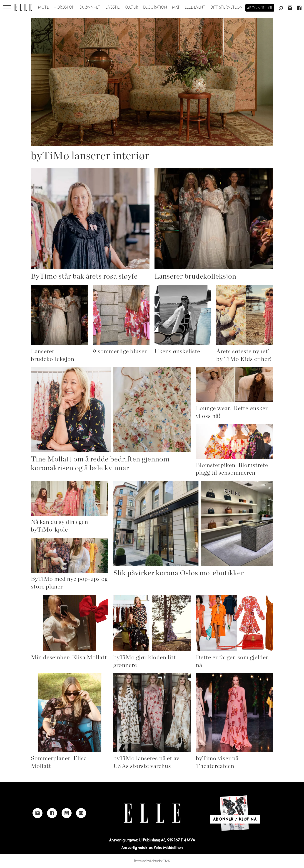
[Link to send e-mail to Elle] (81, 813)
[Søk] (281, 8)
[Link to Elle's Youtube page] (67, 813)
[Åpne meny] (7, 7)
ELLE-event (195, 7)
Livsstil (113, 7)
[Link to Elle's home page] (152, 813)
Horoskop (64, 7)
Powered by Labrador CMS (152, 861)
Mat (176, 7)
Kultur (131, 7)
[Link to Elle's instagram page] (37, 813)
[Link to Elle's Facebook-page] (52, 813)
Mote (44, 7)
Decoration (155, 7)
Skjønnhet (90, 7)
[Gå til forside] (23, 7)
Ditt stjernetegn (227, 7)
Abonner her (260, 8)
